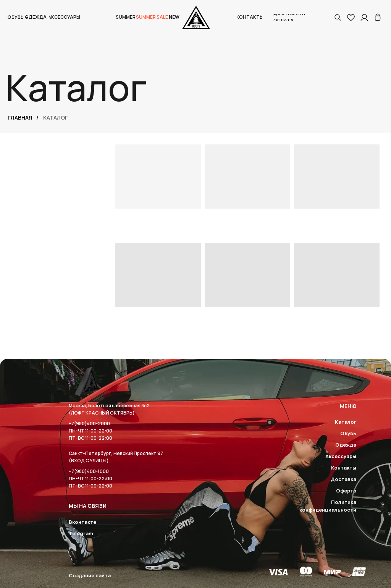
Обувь (348, 433)
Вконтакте (82, 522)
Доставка (343, 479)
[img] (378, 17)
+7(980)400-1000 (89, 471)
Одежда (346, 445)
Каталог (346, 422)
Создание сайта (90, 575)
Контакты (344, 468)
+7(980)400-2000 (89, 424)
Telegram (81, 533)
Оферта (346, 491)
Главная (20, 117)
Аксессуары (341, 456)
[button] (338, 17)
